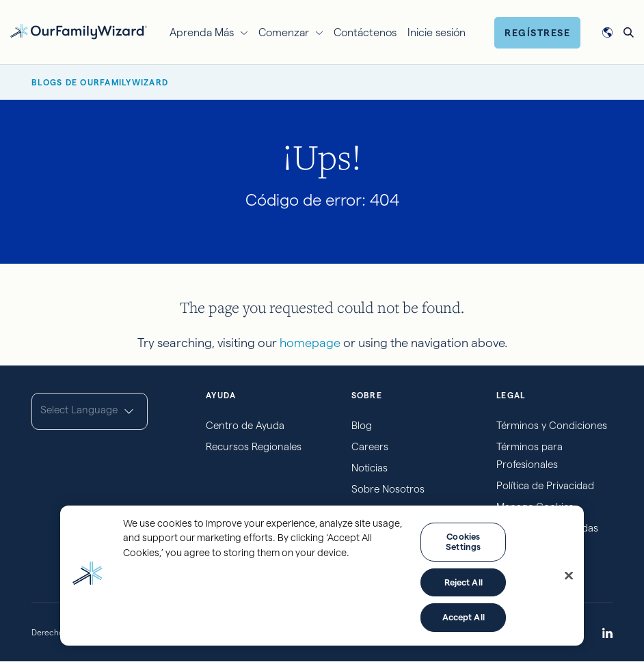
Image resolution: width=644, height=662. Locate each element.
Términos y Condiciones (552, 425)
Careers (370, 446)
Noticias (370, 468)
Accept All (464, 617)
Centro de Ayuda (245, 425)
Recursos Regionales (254, 446)
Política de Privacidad (545, 485)
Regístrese (537, 33)
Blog (362, 425)
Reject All (464, 582)
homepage (310, 343)
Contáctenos (365, 32)
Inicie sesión (437, 32)
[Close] (569, 576)
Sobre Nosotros (388, 489)
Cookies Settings (463, 542)
